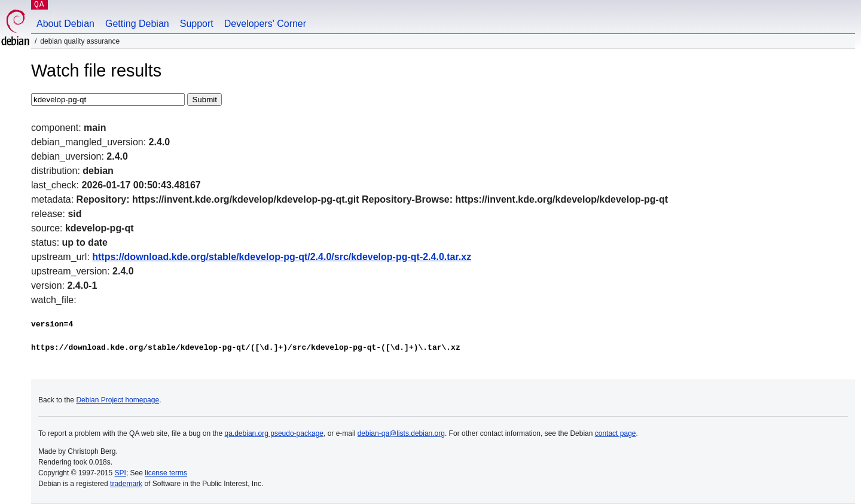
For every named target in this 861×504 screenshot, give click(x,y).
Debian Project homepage (117, 400)
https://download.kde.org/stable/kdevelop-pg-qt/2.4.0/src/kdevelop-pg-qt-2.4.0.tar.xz (282, 257)
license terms (166, 473)
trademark (126, 484)
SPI (120, 473)
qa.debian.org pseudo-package (274, 433)
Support (197, 24)
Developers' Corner (265, 24)
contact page (616, 433)
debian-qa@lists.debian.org (401, 433)
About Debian (65, 24)
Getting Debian (137, 24)
